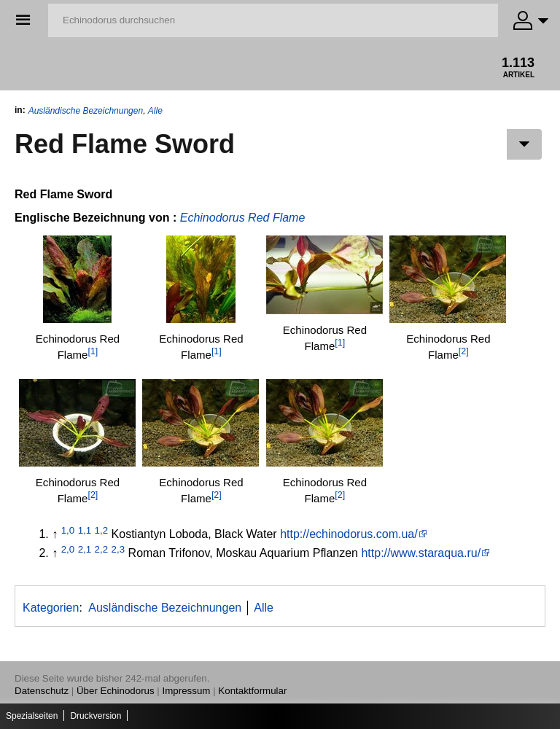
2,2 (102, 549)
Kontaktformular (252, 691)
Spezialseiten (32, 716)
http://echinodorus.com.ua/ (349, 534)
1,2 (102, 530)
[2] (464, 351)
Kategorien (51, 608)
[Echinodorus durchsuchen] (273, 20)
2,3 (118, 549)
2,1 (85, 549)
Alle (155, 111)
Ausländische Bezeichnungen (86, 111)
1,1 (85, 530)
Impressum (187, 691)
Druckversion (96, 716)
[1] (93, 351)
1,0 (68, 530)
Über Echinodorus (116, 691)
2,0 (68, 549)
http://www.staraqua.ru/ (421, 553)
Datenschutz (42, 691)
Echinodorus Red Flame (243, 218)
